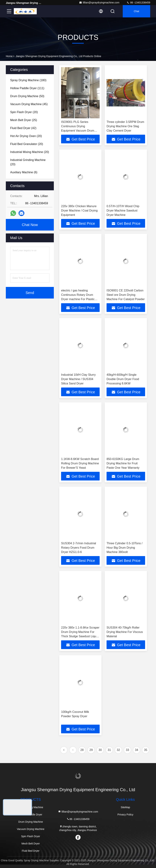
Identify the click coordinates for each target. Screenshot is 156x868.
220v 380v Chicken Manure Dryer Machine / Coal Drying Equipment (79, 211)
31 (109, 750)
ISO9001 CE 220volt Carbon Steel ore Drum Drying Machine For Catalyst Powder (126, 295)
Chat (137, 11)
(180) (28, 80)
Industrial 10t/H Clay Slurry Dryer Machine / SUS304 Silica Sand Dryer (78, 379)
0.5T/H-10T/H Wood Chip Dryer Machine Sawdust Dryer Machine (123, 211)
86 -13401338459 (138, 3)
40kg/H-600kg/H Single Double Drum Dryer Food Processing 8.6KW (123, 379)
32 (118, 750)
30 (100, 750)
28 (82, 750)
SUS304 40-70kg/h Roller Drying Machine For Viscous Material (125, 632)
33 (127, 750)
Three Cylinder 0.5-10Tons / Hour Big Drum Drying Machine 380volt (124, 548)
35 (146, 750)
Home (9, 56)
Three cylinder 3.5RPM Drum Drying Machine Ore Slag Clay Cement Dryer (125, 126)
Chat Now (30, 225)
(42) (23, 128)
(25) (24, 120)
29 (91, 750)
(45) (29, 104)
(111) (27, 88)
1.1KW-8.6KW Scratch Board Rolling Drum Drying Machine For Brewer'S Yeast (80, 463)
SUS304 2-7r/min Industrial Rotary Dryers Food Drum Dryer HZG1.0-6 (79, 548)
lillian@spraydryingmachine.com (99, 3)
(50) (27, 96)
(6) (24, 172)
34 (137, 750)
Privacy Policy (125, 815)
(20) (24, 112)
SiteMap (125, 807)
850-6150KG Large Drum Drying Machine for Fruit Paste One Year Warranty (123, 463)
